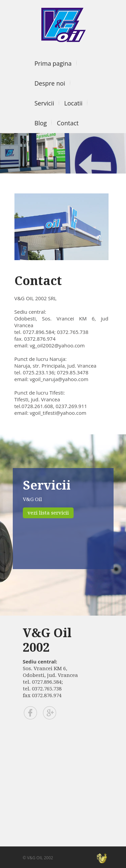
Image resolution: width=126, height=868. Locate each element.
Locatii (73, 103)
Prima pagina (53, 63)
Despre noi (50, 83)
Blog (41, 123)
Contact (68, 123)
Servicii (45, 103)
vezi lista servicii (48, 513)
